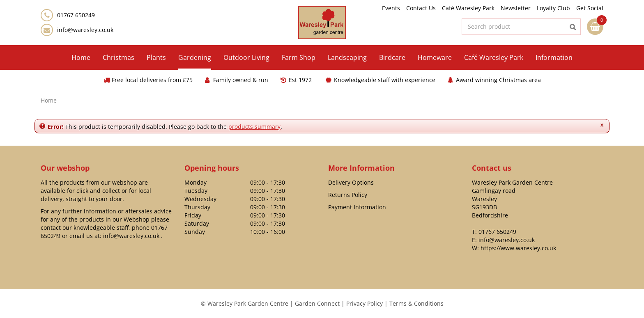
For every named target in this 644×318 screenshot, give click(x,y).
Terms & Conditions (416, 303)
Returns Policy (348, 195)
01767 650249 (497, 232)
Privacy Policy (365, 303)
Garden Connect (317, 303)
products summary (254, 127)
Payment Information (357, 207)
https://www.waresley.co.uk (518, 248)
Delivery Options (351, 182)
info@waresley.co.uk (85, 30)
